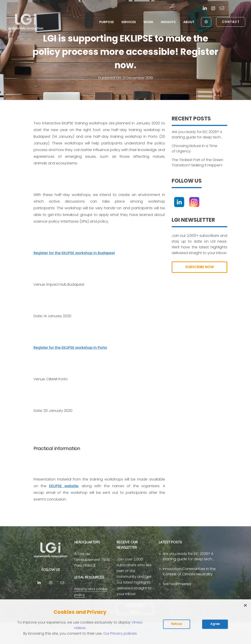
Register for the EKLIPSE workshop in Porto (70, 348)
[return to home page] (26, 22)
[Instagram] (213, 9)
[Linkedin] (205, 9)
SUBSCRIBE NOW (199, 267)
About (188, 22)
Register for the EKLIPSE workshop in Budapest (74, 253)
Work (148, 22)
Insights (168, 22)
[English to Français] (205, 22)
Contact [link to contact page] (230, 22)
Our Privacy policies (120, 633)
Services (128, 22)
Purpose (106, 22)
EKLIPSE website (64, 486)
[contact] (222, 9)
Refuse (177, 624)
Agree (215, 624)
